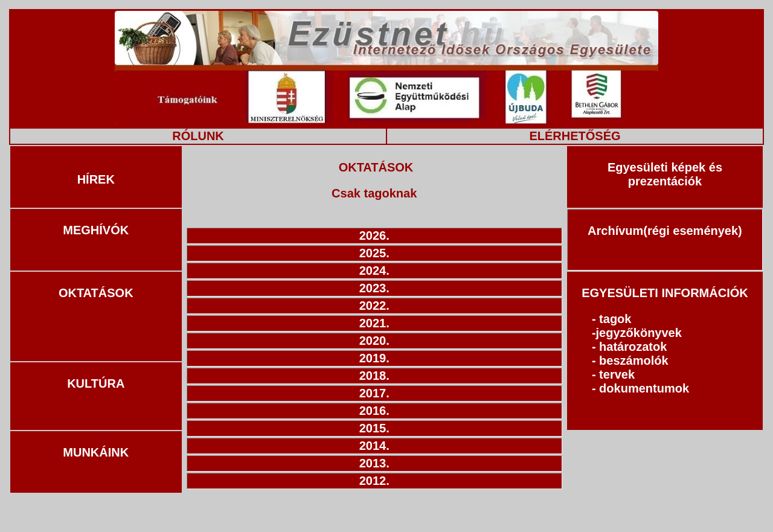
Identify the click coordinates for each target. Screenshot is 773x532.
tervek (617, 374)
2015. (374, 428)
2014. (374, 446)
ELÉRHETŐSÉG (575, 136)
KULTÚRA (96, 383)
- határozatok (629, 347)
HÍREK (96, 179)
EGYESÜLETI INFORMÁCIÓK (665, 293)
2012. (374, 481)
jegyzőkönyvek (639, 333)
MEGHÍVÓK (96, 230)
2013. (374, 463)
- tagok (612, 319)
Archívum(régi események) (665, 231)
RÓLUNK (198, 136)
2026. (374, 236)
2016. (374, 411)
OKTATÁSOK (96, 293)
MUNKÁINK (96, 452)
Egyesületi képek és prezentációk (665, 174)
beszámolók (633, 361)
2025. (374, 253)
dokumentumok (644, 388)
